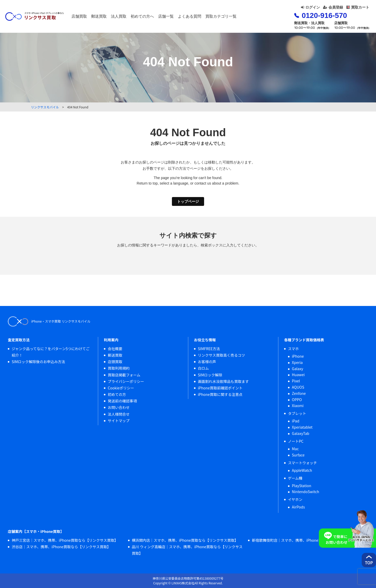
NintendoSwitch (305, 492)
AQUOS (298, 387)
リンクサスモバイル (45, 107)
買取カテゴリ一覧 (235, 17)
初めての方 (117, 394)
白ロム (203, 368)
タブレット (297, 413)
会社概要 (115, 349)
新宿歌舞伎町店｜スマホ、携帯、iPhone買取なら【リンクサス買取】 (309, 540)
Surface (298, 455)
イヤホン (295, 499)
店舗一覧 (180, 17)
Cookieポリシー (121, 388)
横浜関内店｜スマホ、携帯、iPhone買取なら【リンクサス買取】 (185, 540)
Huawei (298, 375)
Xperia (297, 362)
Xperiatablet (302, 427)
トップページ (188, 201)
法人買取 (132, 17)
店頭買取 (115, 362)
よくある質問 (203, 17)
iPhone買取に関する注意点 (220, 394)
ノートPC (296, 441)
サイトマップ (119, 421)
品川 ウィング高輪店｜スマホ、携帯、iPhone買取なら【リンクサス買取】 (187, 550)
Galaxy (298, 369)
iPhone (298, 356)
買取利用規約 (119, 368)
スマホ (293, 349)
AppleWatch (302, 470)
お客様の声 (207, 362)
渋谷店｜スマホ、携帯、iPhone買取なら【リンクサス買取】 (61, 547)
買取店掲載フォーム (124, 375)
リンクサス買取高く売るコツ (221, 355)
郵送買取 (113, 17)
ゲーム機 (295, 478)
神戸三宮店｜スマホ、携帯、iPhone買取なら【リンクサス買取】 (65, 540)
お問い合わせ (119, 407)
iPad (296, 421)
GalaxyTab (301, 433)
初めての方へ (156, 17)
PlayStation (302, 486)
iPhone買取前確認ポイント (220, 388)
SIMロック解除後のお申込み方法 (38, 362)
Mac (295, 449)
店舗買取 (93, 17)
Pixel (296, 381)
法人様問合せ (119, 414)
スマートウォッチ (303, 463)
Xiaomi (298, 406)
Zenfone (299, 393)
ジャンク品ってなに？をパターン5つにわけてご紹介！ (51, 352)
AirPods (298, 507)
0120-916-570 (313, 18)
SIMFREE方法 (209, 349)
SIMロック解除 (210, 375)
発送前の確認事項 (122, 401)
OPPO (297, 400)
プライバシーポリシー (126, 381)
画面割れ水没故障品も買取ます (223, 381)
